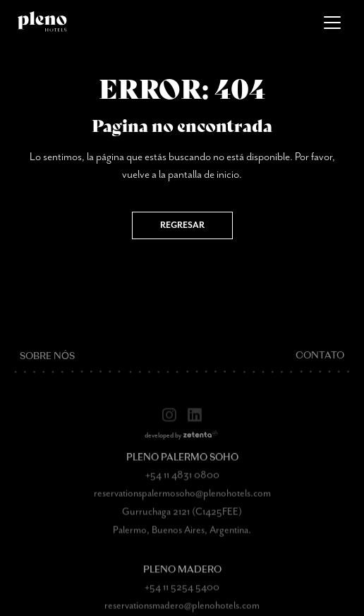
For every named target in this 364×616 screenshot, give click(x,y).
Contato (320, 365)
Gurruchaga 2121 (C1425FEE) (182, 520)
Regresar (182, 225)
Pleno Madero (182, 578)
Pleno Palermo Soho (182, 466)
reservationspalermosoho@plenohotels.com (182, 502)
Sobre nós (47, 365)
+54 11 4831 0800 (182, 483)
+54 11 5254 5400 (182, 596)
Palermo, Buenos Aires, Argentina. (182, 538)
